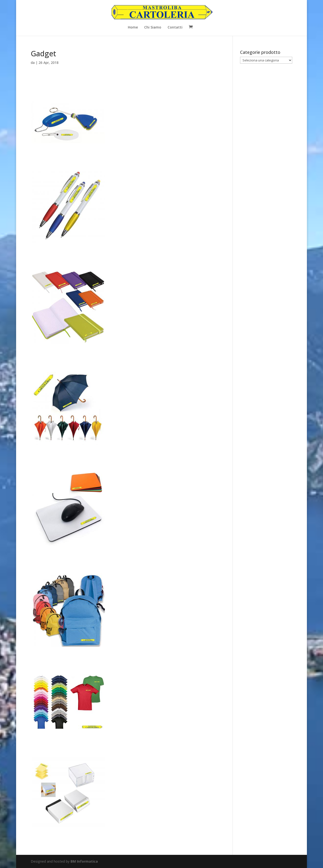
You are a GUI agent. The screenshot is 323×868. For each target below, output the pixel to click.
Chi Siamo (153, 28)
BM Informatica (84, 861)
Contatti (175, 28)
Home (133, 28)
